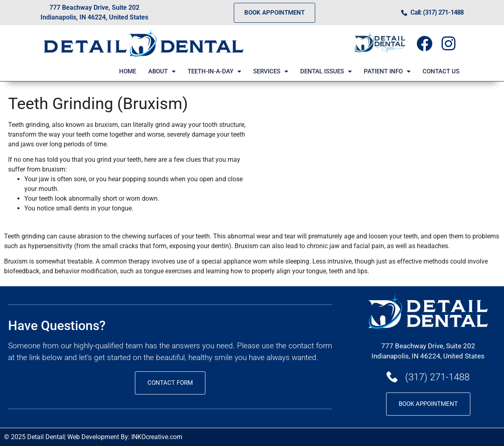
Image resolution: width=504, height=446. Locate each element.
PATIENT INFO (387, 72)
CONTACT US (441, 71)
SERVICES (271, 72)
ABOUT (162, 72)
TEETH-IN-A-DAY (214, 72)
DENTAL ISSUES (326, 72)
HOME (128, 71)
